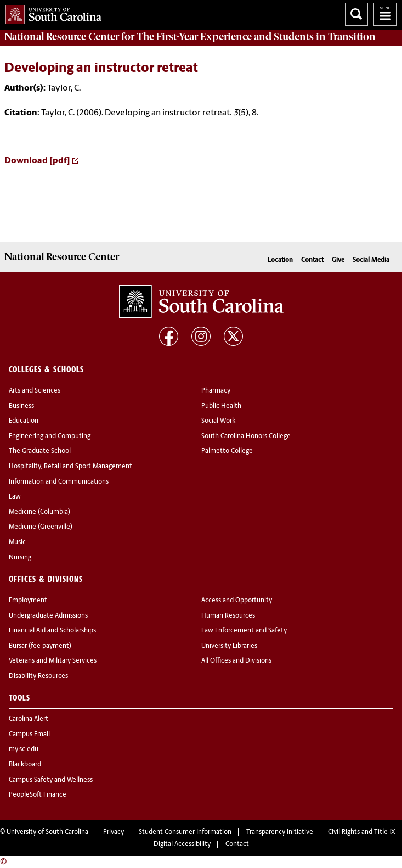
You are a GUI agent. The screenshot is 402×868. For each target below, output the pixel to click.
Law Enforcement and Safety (244, 631)
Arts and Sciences (35, 391)
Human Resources (228, 616)
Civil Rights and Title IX (362, 832)
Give (338, 260)
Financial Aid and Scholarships (52, 631)
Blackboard (25, 765)
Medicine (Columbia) (39, 512)
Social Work (218, 421)
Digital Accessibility (182, 844)
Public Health (221, 406)
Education (24, 421)
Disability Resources (38, 676)
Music (17, 542)
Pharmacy (216, 391)
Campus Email (29, 735)
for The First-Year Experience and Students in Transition (190, 37)
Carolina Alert (29, 719)
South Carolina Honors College (246, 436)
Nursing (20, 558)
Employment (28, 601)
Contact (312, 260)
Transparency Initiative (280, 832)
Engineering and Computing (50, 436)
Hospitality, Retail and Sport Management (70, 467)
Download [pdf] (37, 161)
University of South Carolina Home (51, 12)
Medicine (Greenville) (41, 527)
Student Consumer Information (185, 832)
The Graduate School (40, 451)
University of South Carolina (47, 832)
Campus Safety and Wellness (51, 780)
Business (21, 406)
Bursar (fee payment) (40, 646)
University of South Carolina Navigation (385, 14)
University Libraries (229, 646)
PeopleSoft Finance (38, 795)
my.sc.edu (24, 749)
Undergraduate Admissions (48, 616)
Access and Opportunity (237, 601)
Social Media (371, 260)
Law (15, 497)
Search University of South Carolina (356, 14)
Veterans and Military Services (53, 661)
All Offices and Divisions (236, 661)
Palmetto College (227, 451)
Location (280, 260)
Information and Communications (59, 482)
